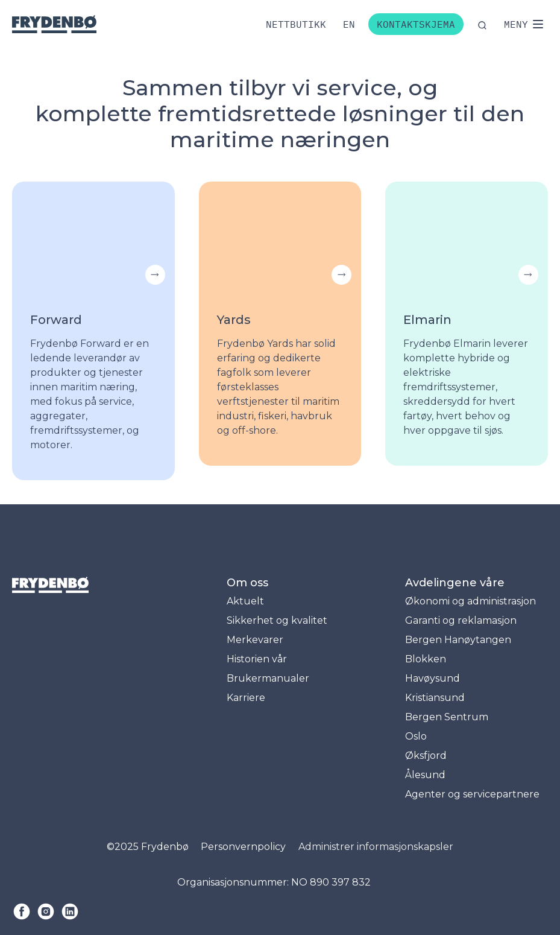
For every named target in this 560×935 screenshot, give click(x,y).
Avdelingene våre (455, 583)
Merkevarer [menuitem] (255, 640)
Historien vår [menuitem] (257, 659)
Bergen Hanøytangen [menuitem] (458, 640)
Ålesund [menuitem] (425, 775)
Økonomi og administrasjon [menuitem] (470, 601)
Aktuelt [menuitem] (245, 601)
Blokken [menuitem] (426, 659)
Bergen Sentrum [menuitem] (447, 717)
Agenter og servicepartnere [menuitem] (472, 794)
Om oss (247, 583)
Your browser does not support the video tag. (93, 236)
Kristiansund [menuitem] (435, 698)
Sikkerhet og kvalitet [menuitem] (277, 620)
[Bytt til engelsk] (349, 24)
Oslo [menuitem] (416, 736)
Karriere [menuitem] (246, 698)
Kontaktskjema (416, 24)
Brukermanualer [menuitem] (268, 678)
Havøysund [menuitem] (433, 678)
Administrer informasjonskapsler (376, 847)
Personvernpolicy (243, 847)
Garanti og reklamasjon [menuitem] (461, 620)
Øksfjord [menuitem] (426, 756)
